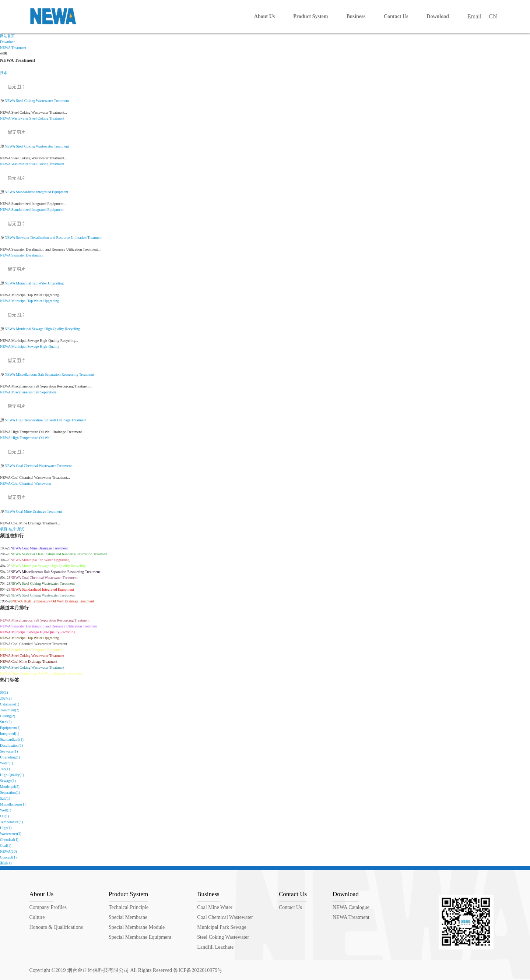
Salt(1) (5, 798)
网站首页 (7, 36)
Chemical (26, 483)
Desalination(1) (11, 745)
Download (8, 42)
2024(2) (6, 698)
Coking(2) (8, 716)
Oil (41, 438)
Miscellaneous (22, 392)
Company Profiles (48, 907)
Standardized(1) (12, 740)
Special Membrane (128, 917)
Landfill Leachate (215, 947)
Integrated (39, 210)
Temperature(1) (11, 822)
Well (48, 438)
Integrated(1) (10, 734)
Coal (15, 483)
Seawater (18, 255)
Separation (48, 392)
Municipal (19, 301)
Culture (37, 917)
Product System (128, 894)
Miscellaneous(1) (13, 804)
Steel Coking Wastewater (223, 937)
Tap (30, 301)
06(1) (4, 692)
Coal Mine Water (215, 907)
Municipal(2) (10, 787)
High (15, 438)
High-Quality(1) (12, 775)
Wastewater (20, 118)
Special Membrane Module (137, 927)
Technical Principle (129, 907)
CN (493, 16)
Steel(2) (6, 722)
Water (38, 301)
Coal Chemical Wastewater (225, 917)
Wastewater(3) (11, 834)
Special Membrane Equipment (140, 937)
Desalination (35, 255)
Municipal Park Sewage (222, 927)
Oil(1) (4, 816)
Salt (36, 392)
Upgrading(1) (10, 757)
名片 (12, 529)
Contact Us (293, 894)
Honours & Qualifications (56, 927)
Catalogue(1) (10, 704)
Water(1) (6, 763)
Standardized (21, 210)
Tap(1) (5, 769)
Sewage (33, 346)
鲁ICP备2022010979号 (198, 970)
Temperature (29, 438)
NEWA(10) (8, 851)
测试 (20, 529)
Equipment (56, 210)
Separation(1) (10, 793)
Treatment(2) (10, 710)
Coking (43, 118)
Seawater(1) (9, 751)
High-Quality (50, 346)
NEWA (5, 118)
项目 (4, 529)
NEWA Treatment (13, 48)
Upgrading (51, 301)
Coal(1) (6, 845)
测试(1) (6, 863)
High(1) (6, 828)
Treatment (57, 118)
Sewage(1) (8, 781)
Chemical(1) (9, 840)
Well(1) (6, 810)
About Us (42, 894)
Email (474, 16)
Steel (33, 118)
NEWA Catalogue (351, 907)
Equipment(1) (10, 728)
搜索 (4, 73)
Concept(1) (8, 857)
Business (208, 894)
